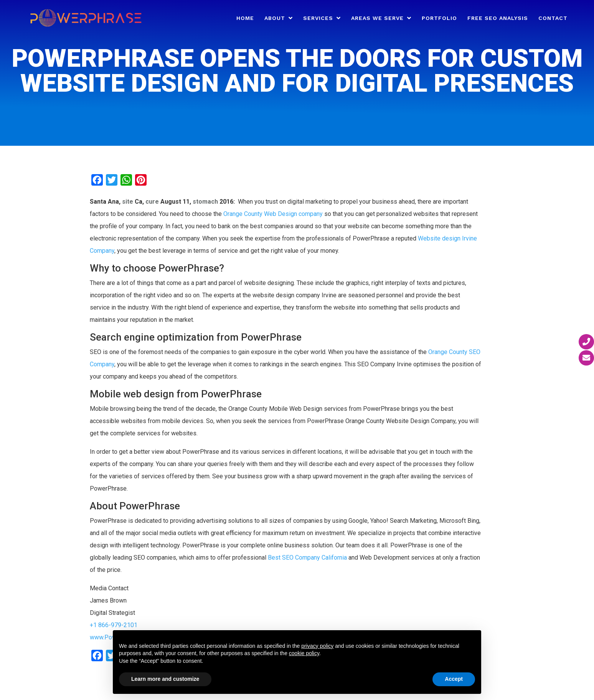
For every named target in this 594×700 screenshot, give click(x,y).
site (128, 202)
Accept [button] (454, 679)
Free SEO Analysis (498, 18)
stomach (205, 202)
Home (245, 18)
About (275, 18)
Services (318, 18)
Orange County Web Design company (273, 214)
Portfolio (439, 18)
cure (152, 202)
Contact (553, 18)
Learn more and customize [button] (165, 679)
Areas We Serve (377, 18)
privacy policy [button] (317, 646)
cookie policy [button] (304, 653)
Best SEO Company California (307, 558)
